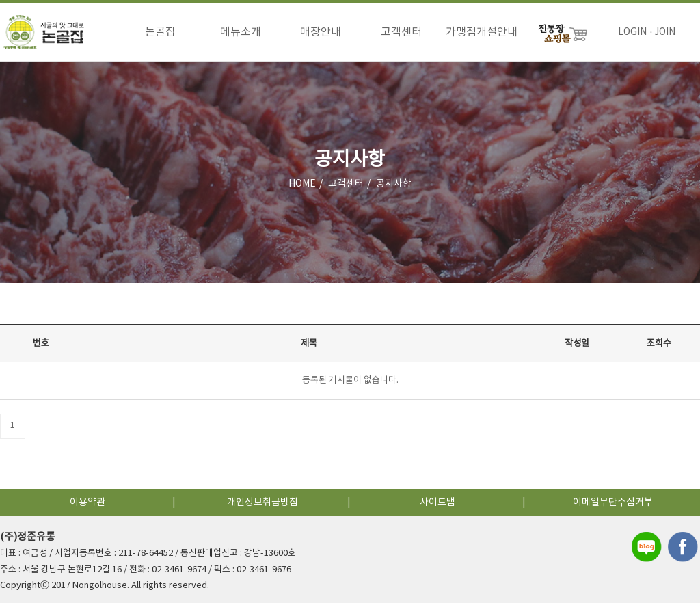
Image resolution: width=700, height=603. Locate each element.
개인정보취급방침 (262, 502)
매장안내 (321, 32)
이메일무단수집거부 (613, 502)
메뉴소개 (241, 32)
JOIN (665, 32)
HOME (302, 184)
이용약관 (87, 502)
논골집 (160, 32)
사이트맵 (437, 502)
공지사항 (394, 184)
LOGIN (632, 32)
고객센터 (401, 32)
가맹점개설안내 (482, 32)
